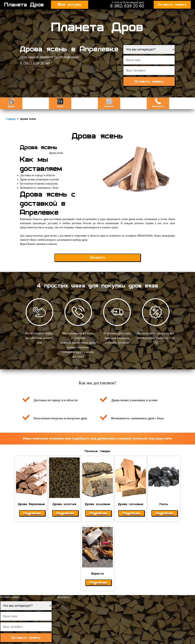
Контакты (158, 103)
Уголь (60, 103)
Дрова (11, 103)
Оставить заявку (172, 5)
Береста (109, 103)
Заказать (98, 258)
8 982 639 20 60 (127, 6)
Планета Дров (24, 5)
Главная (11, 119)
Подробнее (32, 513)
